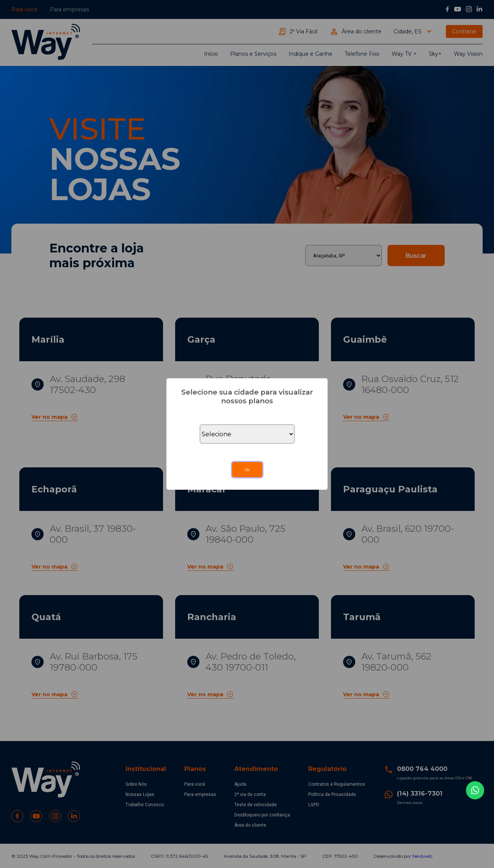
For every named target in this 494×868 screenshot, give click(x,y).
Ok (247, 470)
